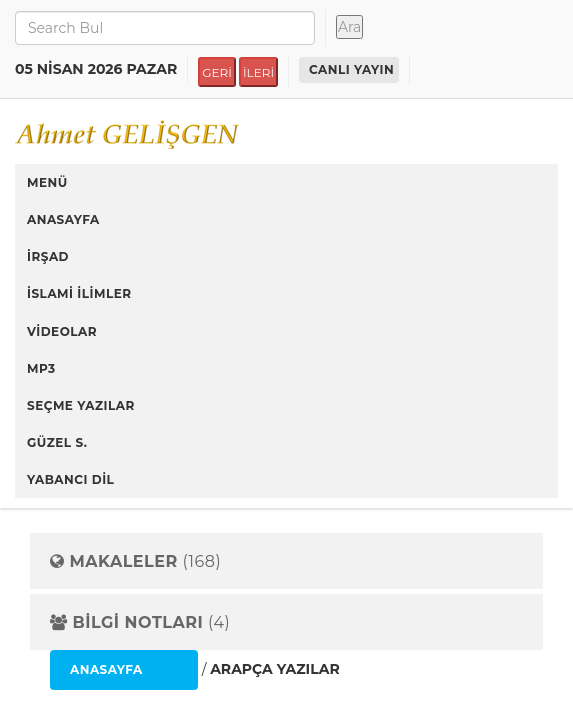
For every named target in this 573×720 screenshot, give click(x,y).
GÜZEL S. (57, 442)
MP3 (41, 368)
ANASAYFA (63, 219)
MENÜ (47, 182)
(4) (140, 623)
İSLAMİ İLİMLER (79, 293)
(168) (135, 562)
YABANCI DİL (70, 479)
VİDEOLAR (62, 331)
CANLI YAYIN (351, 69)
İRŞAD (48, 256)
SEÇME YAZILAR (81, 405)
